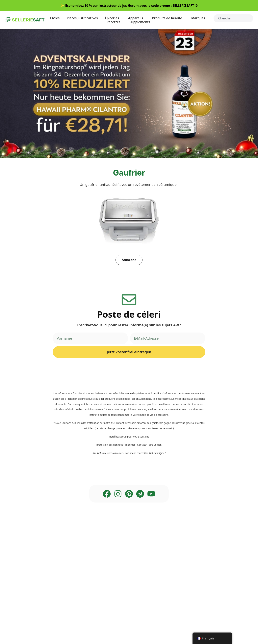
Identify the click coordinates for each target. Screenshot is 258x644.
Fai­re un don (155, 445)
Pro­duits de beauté (168, 18)
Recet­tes (114, 22)
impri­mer (130, 445)
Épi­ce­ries (113, 18)
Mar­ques (199, 18)
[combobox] (233, 18)
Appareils (137, 18)
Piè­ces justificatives (82, 18)
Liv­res (55, 18)
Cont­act (141, 445)
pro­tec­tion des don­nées (110, 445)
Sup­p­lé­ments (141, 22)
